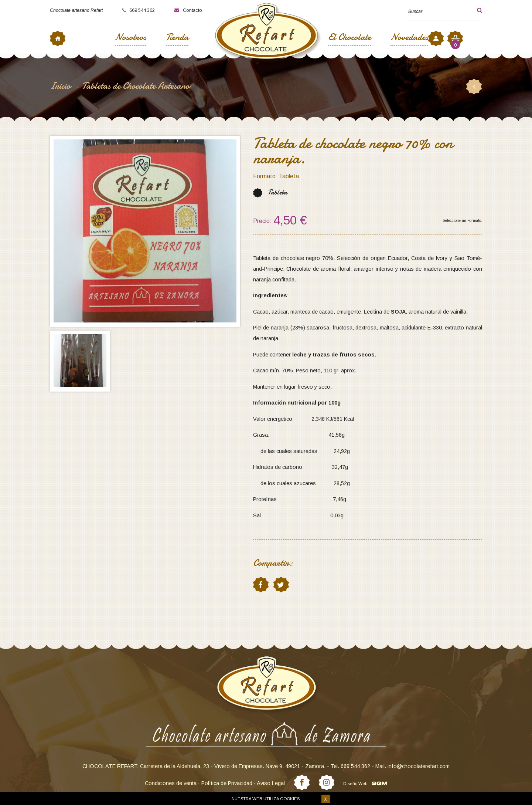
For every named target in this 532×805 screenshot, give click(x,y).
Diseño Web (355, 783)
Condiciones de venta (171, 783)
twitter (281, 585)
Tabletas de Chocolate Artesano (136, 86)
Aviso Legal (271, 783)
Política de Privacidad (227, 783)
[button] (473, 10)
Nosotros (131, 38)
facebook (260, 585)
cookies (290, 799)
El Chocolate (349, 38)
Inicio (61, 86)
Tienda (177, 38)
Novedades (409, 38)
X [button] (325, 799)
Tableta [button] (277, 192)
